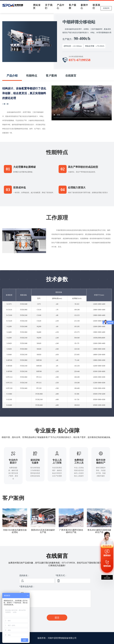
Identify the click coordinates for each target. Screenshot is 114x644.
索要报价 (107, 555)
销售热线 (107, 566)
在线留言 (71, 76)
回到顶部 (107, 578)
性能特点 (32, 76)
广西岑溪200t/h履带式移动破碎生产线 (71, 531)
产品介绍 (12, 76)
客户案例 (51, 76)
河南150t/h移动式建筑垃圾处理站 (15, 531)
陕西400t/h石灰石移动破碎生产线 (43, 531)
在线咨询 (106, 8)
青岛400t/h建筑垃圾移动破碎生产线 (99, 531)
